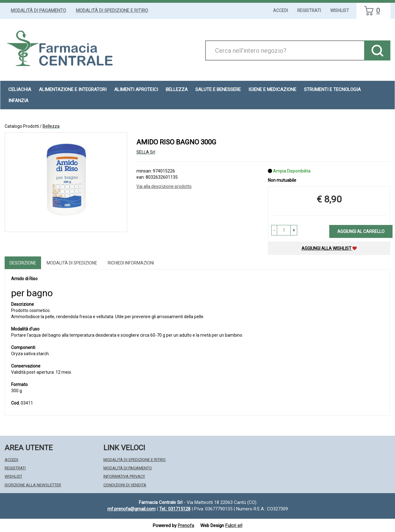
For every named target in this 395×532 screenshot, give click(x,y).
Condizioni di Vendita (125, 485)
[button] (274, 230)
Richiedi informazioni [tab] (131, 263)
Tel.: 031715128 (175, 509)
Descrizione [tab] (23, 263)
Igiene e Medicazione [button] (272, 89)
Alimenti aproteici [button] (136, 89)
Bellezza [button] (177, 89)
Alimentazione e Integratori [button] (73, 89)
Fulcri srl (234, 526)
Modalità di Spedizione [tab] (72, 263)
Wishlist (340, 10)
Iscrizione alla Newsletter (33, 485)
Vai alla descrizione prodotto (164, 186)
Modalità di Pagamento (38, 10)
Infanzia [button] (18, 101)
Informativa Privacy (124, 476)
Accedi (281, 10)
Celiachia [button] (20, 89)
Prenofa (186, 526)
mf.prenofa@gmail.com (131, 509)
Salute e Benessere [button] (218, 89)
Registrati (309, 10)
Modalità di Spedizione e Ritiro (112, 10)
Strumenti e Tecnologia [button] (332, 89)
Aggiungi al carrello (361, 231)
